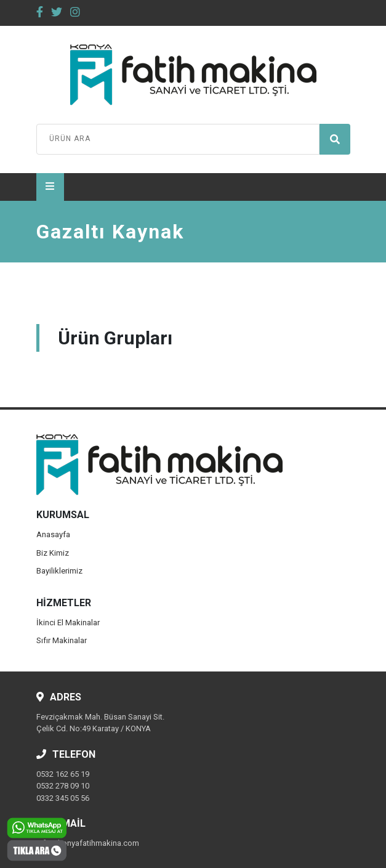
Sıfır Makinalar (62, 640)
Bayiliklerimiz (59, 571)
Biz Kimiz (53, 553)
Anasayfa (53, 534)
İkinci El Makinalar (68, 623)
